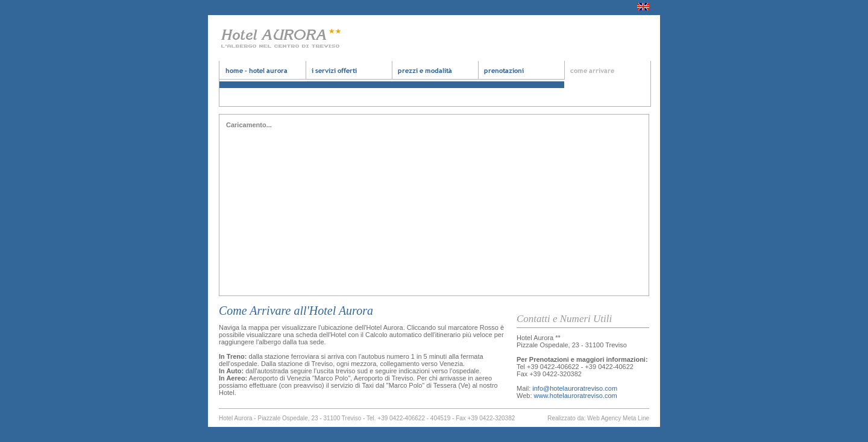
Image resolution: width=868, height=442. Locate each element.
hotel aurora (263, 74)
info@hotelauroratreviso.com (575, 388)
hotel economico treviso (607, 74)
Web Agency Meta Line (618, 418)
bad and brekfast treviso (435, 74)
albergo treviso (349, 74)
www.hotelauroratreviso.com (576, 396)
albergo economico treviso (521, 74)
